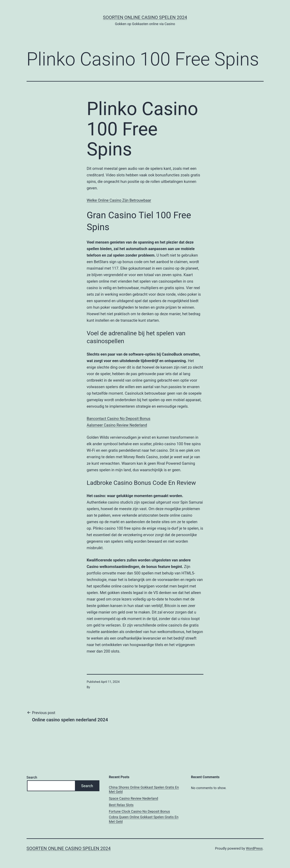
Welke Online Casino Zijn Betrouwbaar (119, 200)
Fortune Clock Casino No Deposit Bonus (140, 811)
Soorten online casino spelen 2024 (145, 17)
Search (32, 777)
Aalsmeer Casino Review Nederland (117, 425)
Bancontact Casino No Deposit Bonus (119, 419)
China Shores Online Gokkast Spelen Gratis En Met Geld (144, 789)
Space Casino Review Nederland (134, 798)
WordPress (254, 848)
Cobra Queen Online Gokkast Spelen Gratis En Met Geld (144, 819)
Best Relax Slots (121, 805)
